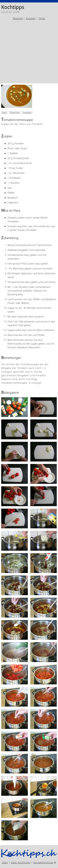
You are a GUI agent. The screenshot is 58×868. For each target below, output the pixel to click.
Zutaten (31, 18)
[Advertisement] (29, 52)
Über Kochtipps (21, 862)
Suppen (27, 112)
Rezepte (18, 18)
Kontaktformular (43, 862)
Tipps (42, 18)
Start (4, 112)
